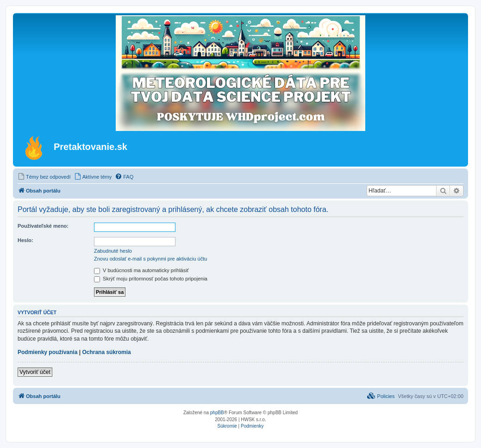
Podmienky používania (47, 352)
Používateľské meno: (43, 226)
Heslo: (25, 240)
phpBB (217, 413)
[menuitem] (44, 177)
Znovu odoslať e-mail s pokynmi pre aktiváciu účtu (150, 259)
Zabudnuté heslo (113, 251)
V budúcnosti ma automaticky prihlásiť (141, 270)
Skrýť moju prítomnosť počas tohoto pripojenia (151, 279)
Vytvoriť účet (35, 372)
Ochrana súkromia (106, 352)
